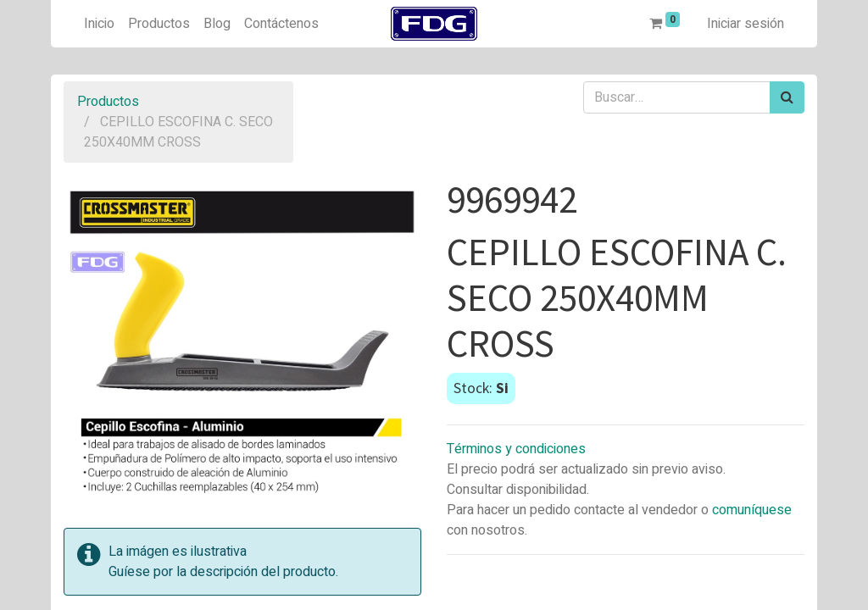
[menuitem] (99, 24)
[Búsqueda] (787, 97)
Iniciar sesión (746, 24)
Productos (108, 102)
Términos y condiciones (516, 449)
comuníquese (752, 510)
